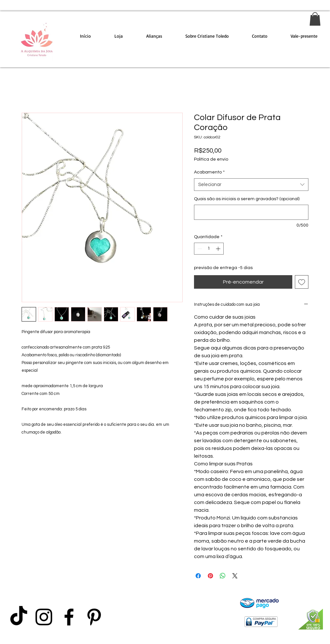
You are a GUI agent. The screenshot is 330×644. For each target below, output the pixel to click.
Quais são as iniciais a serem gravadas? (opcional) (247, 199)
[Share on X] (235, 576)
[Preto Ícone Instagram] (44, 617)
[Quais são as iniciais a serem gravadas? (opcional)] (251, 212)
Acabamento (209, 172)
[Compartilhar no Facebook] (198, 576)
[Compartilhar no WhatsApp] (223, 576)
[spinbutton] (209, 249)
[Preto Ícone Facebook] (69, 617)
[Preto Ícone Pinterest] (94, 617)
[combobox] (251, 185)
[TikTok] (19, 617)
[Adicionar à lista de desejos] (302, 282)
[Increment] (219, 249)
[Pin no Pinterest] (210, 576)
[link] (315, 19)
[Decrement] (199, 249)
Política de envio (211, 159)
